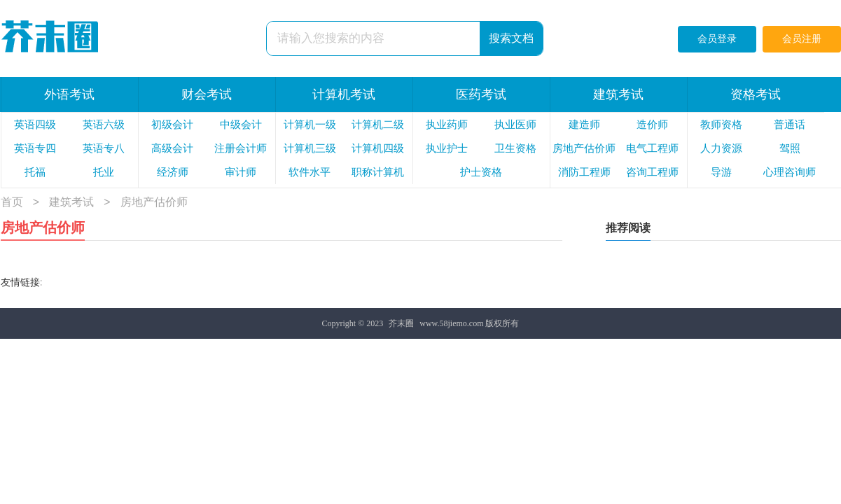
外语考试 (69, 94)
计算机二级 (378, 125)
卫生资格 (515, 148)
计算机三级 (310, 148)
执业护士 (447, 148)
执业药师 (447, 125)
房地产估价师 (584, 148)
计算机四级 (378, 148)
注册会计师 (241, 148)
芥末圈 (401, 323)
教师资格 (721, 125)
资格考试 (756, 94)
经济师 (173, 172)
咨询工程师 (652, 172)
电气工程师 (652, 148)
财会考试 (207, 94)
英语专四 (35, 148)
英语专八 (104, 148)
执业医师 (515, 125)
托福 (35, 172)
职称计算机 (378, 172)
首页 (12, 203)
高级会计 (172, 148)
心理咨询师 (790, 172)
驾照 (790, 148)
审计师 (241, 172)
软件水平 (310, 172)
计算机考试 (344, 94)
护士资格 (481, 172)
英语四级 (35, 125)
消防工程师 (584, 172)
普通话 (790, 125)
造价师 (652, 125)
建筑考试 (618, 94)
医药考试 (481, 94)
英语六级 (104, 125)
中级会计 (241, 125)
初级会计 (172, 125)
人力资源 (721, 148)
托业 (104, 172)
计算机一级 (310, 125)
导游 (721, 172)
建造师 (584, 125)
